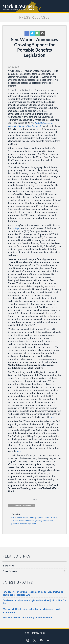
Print (42, 33)
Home (27, 633)
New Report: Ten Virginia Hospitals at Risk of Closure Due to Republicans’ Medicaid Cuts (33, 593)
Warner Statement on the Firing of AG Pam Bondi (27, 618)
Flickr (48, 640)
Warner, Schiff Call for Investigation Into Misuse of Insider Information (32, 610)
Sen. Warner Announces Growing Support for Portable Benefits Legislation (35, 47)
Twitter (32, 33)
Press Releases (10, 571)
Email (37, 33)
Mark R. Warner (34, 6)
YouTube (41, 640)
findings (15, 228)
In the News (8, 566)
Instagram (28, 640)
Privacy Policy (39, 633)
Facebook (27, 33)
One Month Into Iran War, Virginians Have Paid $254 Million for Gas (34, 602)
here (53, 417)
